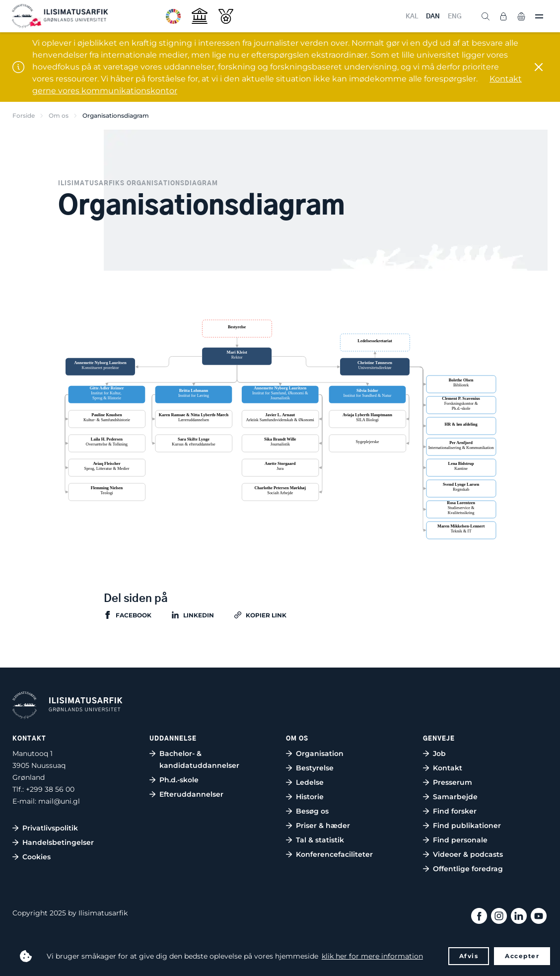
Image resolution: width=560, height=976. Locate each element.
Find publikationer (467, 826)
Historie (310, 797)
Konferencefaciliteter (334, 854)
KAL (412, 17)
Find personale (460, 840)
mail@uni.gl (59, 801)
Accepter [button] (522, 956)
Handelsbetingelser (58, 842)
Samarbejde (455, 797)
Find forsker (455, 811)
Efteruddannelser (191, 794)
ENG (455, 17)
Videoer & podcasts (468, 854)
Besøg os (312, 811)
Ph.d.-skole (179, 780)
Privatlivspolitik (50, 828)
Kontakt (448, 768)
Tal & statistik (320, 840)
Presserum (453, 782)
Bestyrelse (315, 768)
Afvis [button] (469, 956)
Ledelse (310, 782)
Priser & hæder (323, 826)
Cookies (36, 857)
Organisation (320, 753)
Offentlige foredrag (468, 869)
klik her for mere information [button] (372, 956)
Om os (59, 115)
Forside (24, 115)
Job (439, 753)
